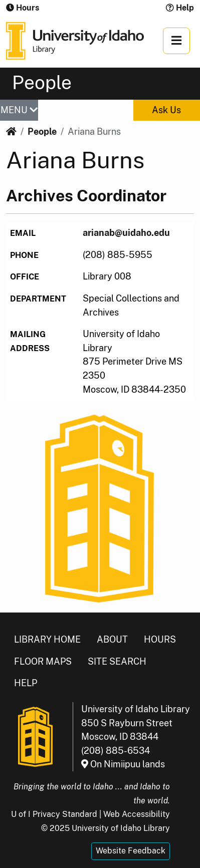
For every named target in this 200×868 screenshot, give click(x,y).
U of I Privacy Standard (54, 814)
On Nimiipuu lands (123, 764)
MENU (19, 110)
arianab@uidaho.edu (126, 233)
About (112, 639)
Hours (160, 639)
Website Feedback (131, 851)
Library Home (47, 639)
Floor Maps (43, 661)
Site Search (117, 661)
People (42, 131)
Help (180, 8)
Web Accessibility (137, 814)
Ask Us (166, 110)
